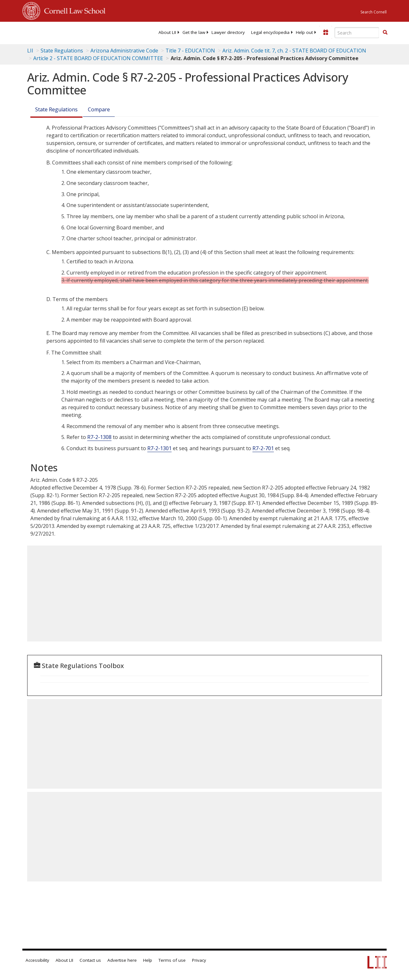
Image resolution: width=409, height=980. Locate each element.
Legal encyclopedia (270, 32)
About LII (167, 32)
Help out (304, 32)
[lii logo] (47, 32)
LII (30, 51)
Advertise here (122, 960)
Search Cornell (374, 12)
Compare (99, 109)
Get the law (194, 32)
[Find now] (385, 33)
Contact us (90, 960)
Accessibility (37, 960)
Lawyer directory (228, 32)
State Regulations (62, 51)
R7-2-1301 (159, 448)
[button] (385, 32)
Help (148, 960)
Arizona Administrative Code (124, 51)
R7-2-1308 (99, 437)
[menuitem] (167, 32)
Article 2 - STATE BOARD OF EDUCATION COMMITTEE (98, 58)
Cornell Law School (73, 10)
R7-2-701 (263, 448)
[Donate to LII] (326, 32)
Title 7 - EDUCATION (190, 51)
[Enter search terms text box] (357, 33)
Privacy (199, 960)
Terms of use (172, 960)
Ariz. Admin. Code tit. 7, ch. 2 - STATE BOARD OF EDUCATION (294, 51)
